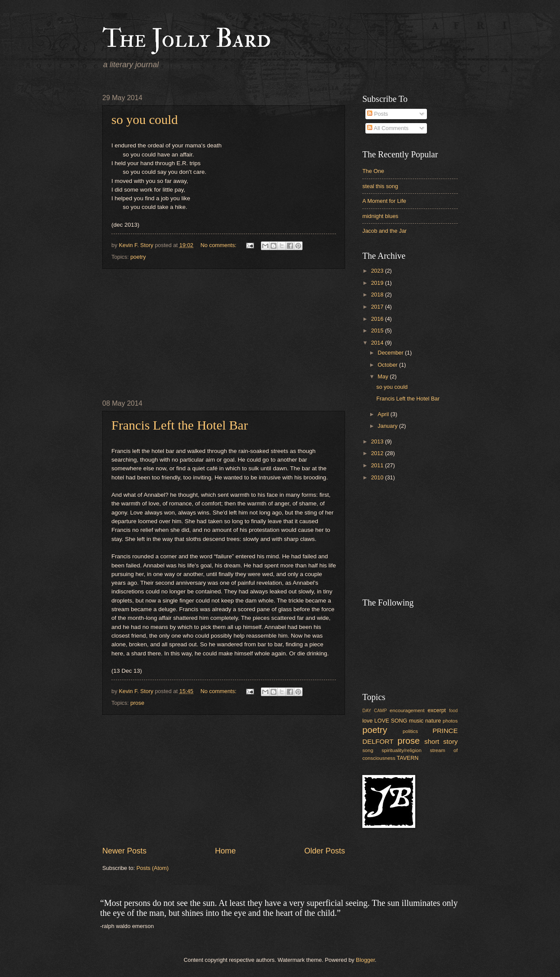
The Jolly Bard (187, 39)
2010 (378, 477)
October (388, 365)
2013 (378, 441)
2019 (378, 283)
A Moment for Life (384, 201)
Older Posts (325, 851)
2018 (378, 295)
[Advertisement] (224, 334)
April (384, 414)
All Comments (388, 128)
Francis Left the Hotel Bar (180, 425)
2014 (378, 343)
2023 (378, 271)
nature (433, 721)
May (384, 376)
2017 (378, 307)
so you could (145, 119)
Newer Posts (124, 851)
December (391, 353)
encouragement (407, 710)
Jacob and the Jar (384, 231)
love (368, 721)
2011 (378, 465)
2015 (378, 331)
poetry (138, 257)
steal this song (380, 186)
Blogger (365, 960)
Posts (378, 114)
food (453, 711)
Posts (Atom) (153, 868)
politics (410, 731)
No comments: (219, 245)
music (416, 721)
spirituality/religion (401, 750)
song (368, 750)
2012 (378, 453)
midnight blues (380, 216)
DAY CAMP (375, 711)
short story (441, 741)
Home (225, 851)
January (388, 426)
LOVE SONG (391, 721)
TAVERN (407, 758)
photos (450, 721)
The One (373, 171)
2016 (378, 319)
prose (137, 703)
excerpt (436, 710)
